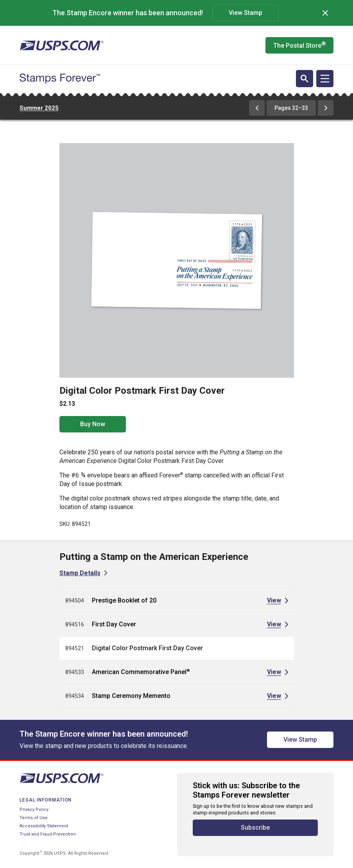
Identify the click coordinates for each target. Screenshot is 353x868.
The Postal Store (299, 45)
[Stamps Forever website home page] (60, 79)
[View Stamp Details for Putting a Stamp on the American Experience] (83, 573)
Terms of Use (34, 818)
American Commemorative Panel (141, 672)
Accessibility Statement (44, 826)
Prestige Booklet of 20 (124, 600)
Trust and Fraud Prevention (48, 834)
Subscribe (255, 828)
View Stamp (245, 13)
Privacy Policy (34, 810)
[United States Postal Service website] (62, 45)
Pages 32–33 (291, 108)
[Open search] (305, 79)
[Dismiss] (325, 13)
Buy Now (93, 424)
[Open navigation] (325, 79)
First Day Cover (114, 624)
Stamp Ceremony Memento (131, 696)
